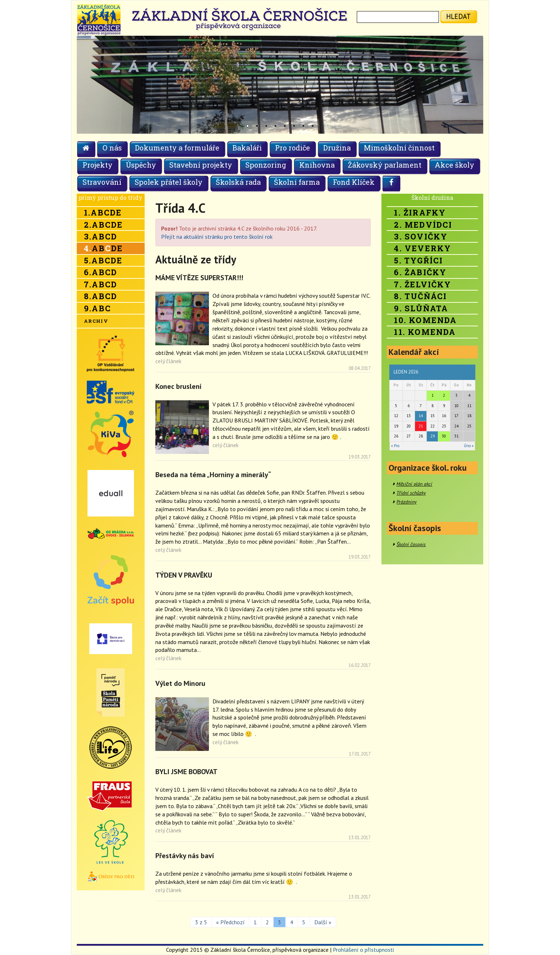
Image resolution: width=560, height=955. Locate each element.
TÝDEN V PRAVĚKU (184, 575)
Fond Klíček (354, 182)
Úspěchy (141, 165)
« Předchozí (230, 922)
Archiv (96, 321)
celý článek (168, 361)
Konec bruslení (178, 386)
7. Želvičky (422, 284)
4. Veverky (422, 248)
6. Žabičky (420, 272)
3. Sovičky (421, 236)
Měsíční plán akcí (414, 484)
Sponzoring (266, 165)
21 (421, 426)
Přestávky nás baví (185, 856)
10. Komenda (425, 320)
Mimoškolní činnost (399, 148)
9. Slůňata (421, 308)
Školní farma (297, 182)
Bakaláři (247, 148)
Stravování (102, 182)
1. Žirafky (420, 212)
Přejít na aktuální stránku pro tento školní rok (217, 237)
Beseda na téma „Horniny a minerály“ (213, 475)
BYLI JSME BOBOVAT (186, 772)
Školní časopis (411, 544)
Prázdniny (406, 502)
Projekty (97, 165)
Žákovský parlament (385, 165)
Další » (323, 922)
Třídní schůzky (411, 493)
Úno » (469, 446)
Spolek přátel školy (169, 182)
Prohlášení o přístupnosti (363, 950)
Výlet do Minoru (180, 683)
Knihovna (317, 165)
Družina (337, 148)
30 (444, 436)
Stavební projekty (201, 165)
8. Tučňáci (420, 296)
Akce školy (454, 165)
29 (432, 436)
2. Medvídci (423, 225)
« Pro (395, 446)
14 (421, 416)
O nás (112, 148)
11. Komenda (425, 332)
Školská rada (238, 182)
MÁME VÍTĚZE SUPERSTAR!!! (199, 278)
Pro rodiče (292, 148)
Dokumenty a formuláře (177, 148)
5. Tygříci (418, 260)
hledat (458, 16)
